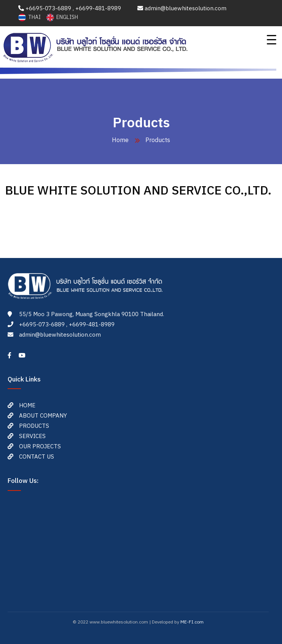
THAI (30, 17)
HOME (27, 406)
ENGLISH (62, 17)
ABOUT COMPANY (43, 416)
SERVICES (32, 436)
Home (120, 140)
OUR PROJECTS (40, 447)
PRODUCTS (34, 426)
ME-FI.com (192, 622)
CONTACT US (37, 457)
